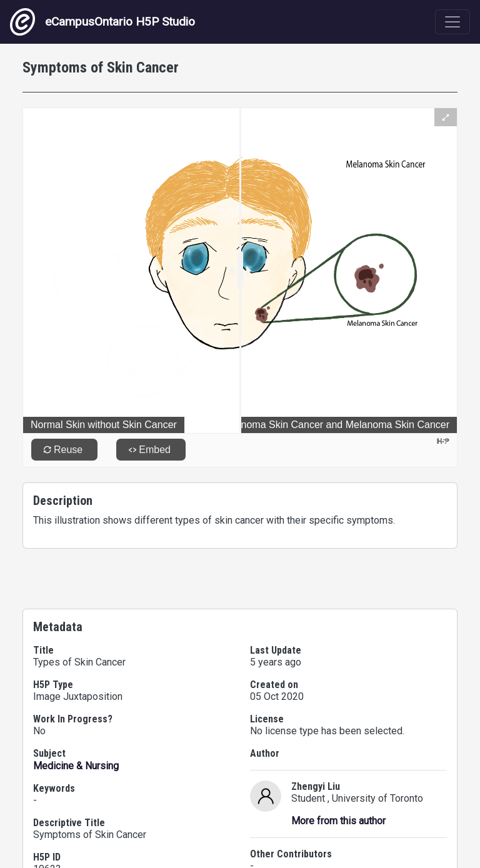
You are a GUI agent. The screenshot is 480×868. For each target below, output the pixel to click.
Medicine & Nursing (76, 766)
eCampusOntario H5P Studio (102, 22)
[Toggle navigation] (452, 22)
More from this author (338, 821)
